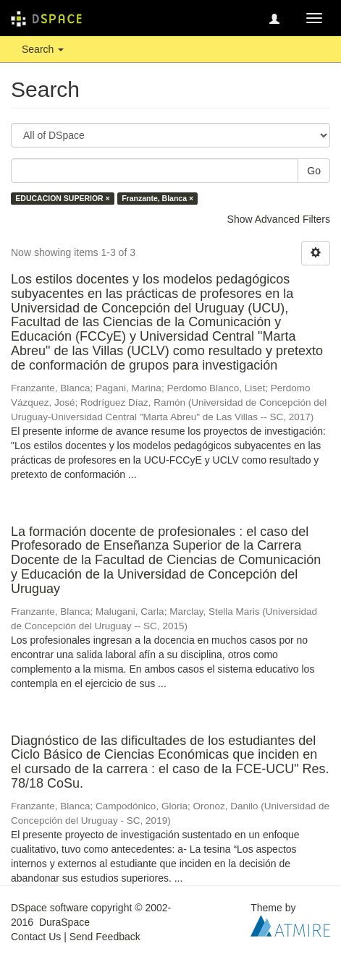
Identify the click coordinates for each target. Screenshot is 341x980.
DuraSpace (64, 922)
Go (314, 171)
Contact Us (36, 937)
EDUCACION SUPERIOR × (62, 198)
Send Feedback (105, 937)
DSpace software (50, 908)
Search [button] (43, 49)
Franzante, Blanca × (157, 198)
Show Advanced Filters (279, 219)
